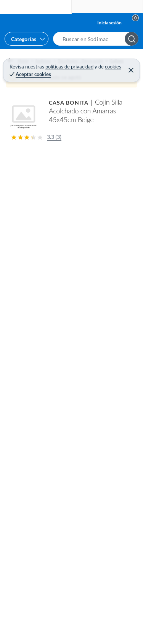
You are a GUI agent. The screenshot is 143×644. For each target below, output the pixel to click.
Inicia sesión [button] (109, 23)
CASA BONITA (69, 103)
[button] (98, 39)
